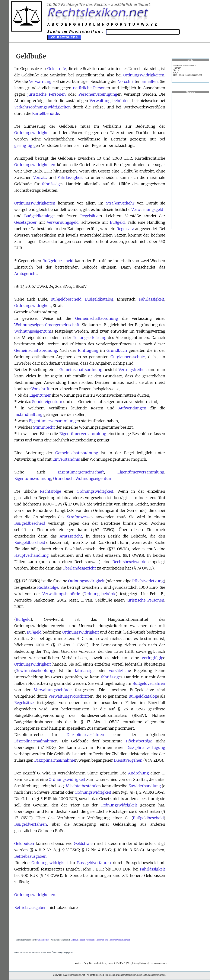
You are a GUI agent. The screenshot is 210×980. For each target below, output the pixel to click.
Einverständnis (66, 459)
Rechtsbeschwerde (129, 562)
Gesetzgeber (26, 222)
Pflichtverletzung (148, 581)
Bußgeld (117, 222)
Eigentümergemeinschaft (81, 472)
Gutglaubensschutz (128, 357)
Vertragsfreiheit (133, 370)
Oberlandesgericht (79, 568)
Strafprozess (78, 517)
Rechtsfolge (50, 491)
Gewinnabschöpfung (34, 671)
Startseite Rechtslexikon (185, 66)
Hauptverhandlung (31, 555)
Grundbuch (117, 350)
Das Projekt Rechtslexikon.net (187, 75)
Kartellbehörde (46, 113)
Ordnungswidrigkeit (33, 133)
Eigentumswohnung (33, 478)
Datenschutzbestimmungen (129, 975)
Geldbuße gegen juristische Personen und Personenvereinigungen (101, 940)
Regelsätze (90, 216)
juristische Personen (47, 94)
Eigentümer (40, 395)
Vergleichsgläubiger (137, 963)
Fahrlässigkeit (70, 177)
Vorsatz (40, 177)
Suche (176, 70)
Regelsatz (125, 229)
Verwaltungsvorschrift (69, 696)
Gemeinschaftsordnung (97, 318)
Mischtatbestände (82, 786)
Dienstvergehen (128, 760)
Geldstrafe (57, 69)
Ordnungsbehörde (100, 594)
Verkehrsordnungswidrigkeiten (42, 107)
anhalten (150, 81)
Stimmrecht (44, 427)
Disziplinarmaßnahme (35, 741)
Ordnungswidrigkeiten (144, 75)
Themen (177, 68)
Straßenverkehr (120, 203)
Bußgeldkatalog (38, 216)
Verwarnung (40, 81)
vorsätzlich (119, 671)
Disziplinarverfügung (146, 747)
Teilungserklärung (90, 338)
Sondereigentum (47, 402)
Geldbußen (24, 843)
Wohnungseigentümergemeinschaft (47, 325)
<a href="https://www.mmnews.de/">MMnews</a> (190, 161)
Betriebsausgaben (30, 856)
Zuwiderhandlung (145, 786)
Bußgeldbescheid (58, 261)
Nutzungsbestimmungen (154, 975)
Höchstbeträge (139, 741)
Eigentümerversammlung (52, 421)
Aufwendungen (132, 408)
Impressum (110, 975)
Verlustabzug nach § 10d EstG (110, 963)
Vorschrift (127, 81)
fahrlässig (51, 184)
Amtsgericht (26, 274)
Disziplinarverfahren (85, 735)
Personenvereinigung (98, 94)
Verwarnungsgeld (147, 210)
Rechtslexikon (75, 975)
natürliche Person (89, 88)
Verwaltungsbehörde (108, 101)
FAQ (175, 73)
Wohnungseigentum (33, 331)
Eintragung (88, 350)
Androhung (138, 773)
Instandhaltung (28, 414)
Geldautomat (43, 940)
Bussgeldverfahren (94, 863)
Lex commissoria (158, 963)
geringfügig (25, 145)
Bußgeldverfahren (149, 683)
